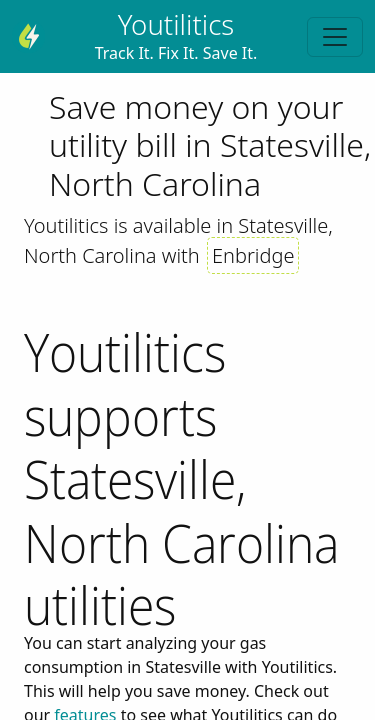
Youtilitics (176, 24)
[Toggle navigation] (335, 37)
